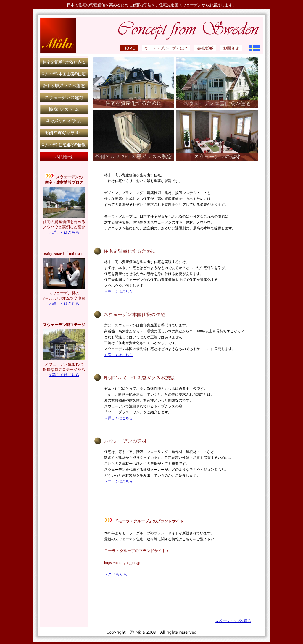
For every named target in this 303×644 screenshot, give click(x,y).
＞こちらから (116, 574)
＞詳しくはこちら (64, 232)
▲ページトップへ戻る (233, 621)
